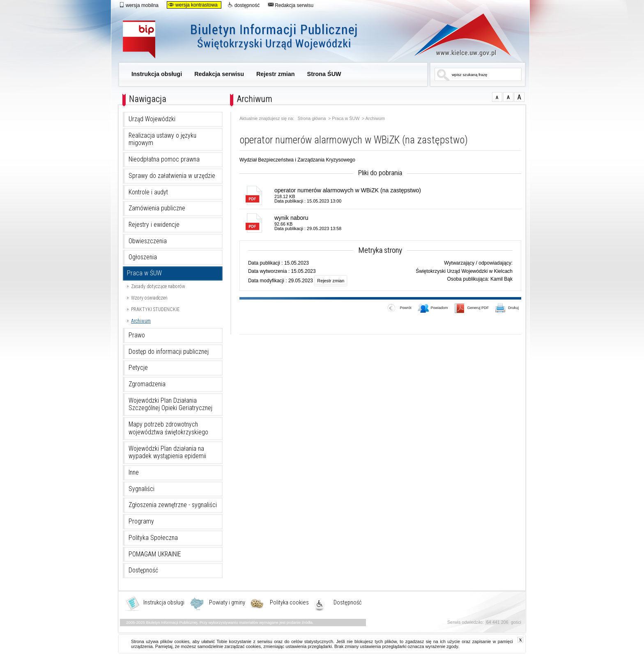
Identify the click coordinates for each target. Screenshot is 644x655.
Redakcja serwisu (291, 5)
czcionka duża (519, 97)
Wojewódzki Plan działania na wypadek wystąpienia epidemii (167, 453)
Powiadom (433, 309)
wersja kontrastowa (193, 5)
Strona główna (312, 119)
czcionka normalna (497, 97)
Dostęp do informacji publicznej (169, 352)
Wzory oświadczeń (149, 298)
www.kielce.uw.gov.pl (457, 35)
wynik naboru (291, 218)
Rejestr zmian (276, 74)
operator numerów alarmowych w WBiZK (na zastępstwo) (348, 190)
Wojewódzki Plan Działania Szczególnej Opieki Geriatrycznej (170, 405)
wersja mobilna (139, 5)
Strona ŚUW (324, 74)
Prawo (137, 335)
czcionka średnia (508, 97)
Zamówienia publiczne (157, 208)
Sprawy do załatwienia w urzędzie (172, 176)
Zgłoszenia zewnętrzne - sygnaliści (173, 505)
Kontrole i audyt (148, 192)
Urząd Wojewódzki (152, 119)
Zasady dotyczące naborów (158, 286)
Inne (134, 473)
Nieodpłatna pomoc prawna (164, 159)
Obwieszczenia (148, 241)
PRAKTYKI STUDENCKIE (155, 309)
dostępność (244, 5)
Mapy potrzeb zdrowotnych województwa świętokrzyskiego (168, 428)
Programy (141, 521)
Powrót (399, 309)
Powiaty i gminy (227, 603)
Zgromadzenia (147, 384)
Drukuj (507, 309)
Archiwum (141, 321)
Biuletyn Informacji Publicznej (249, 40)
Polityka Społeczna (153, 538)
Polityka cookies (289, 603)
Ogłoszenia (143, 257)
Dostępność (143, 570)
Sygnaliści (141, 489)
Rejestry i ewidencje (154, 225)
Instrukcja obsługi (157, 74)
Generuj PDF (472, 309)
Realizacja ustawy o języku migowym (162, 140)
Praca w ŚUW (144, 273)
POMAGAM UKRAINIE (155, 554)
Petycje (138, 368)
